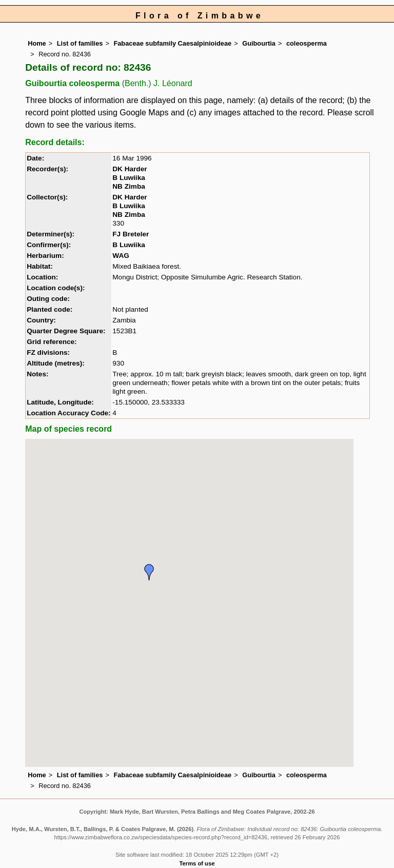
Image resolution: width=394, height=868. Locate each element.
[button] (149, 572)
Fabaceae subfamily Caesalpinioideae (172, 43)
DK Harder (130, 169)
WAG (121, 256)
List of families (80, 43)
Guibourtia (259, 43)
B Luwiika (129, 178)
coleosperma (307, 43)
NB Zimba (129, 186)
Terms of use (197, 863)
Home (37, 43)
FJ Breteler (131, 234)
